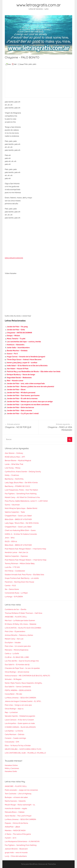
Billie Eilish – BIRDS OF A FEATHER (18, 519)
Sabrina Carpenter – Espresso (16, 556)
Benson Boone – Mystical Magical (18, 460)
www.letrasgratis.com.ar (39, 5)
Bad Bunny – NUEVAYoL (14, 479)
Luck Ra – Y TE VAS (12, 567)
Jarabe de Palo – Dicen (16, 390)
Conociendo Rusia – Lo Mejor (16, 593)
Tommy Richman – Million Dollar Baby (20, 563)
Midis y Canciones (12, 768)
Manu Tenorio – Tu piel (16, 339)
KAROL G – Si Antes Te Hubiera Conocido (21, 534)
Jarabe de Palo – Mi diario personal (21, 393)
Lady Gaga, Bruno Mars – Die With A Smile (21, 483)
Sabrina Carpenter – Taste (15, 512)
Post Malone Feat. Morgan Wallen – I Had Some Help (26, 560)
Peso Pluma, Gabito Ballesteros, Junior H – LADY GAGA (26, 501)
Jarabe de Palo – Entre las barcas (20, 407)
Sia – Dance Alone (12, 589)
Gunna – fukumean (12, 505)
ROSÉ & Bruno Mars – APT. (15, 457)
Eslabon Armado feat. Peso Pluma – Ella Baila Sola (24, 575)
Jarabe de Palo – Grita (16, 330)
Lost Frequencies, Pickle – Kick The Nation (21, 490)
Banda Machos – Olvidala (17, 351)
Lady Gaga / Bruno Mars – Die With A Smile (22, 523)
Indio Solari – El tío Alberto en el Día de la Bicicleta (27, 366)
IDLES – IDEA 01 (11, 541)
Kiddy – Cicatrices (12, 475)
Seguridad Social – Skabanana (19, 378)
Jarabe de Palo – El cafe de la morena (22, 398)
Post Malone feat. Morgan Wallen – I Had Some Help (25, 549)
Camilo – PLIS (10, 586)
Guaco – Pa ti (12, 354)
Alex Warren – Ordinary (14, 453)
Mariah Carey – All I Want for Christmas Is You (22, 497)
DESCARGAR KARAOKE (14, 258)
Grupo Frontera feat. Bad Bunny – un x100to (22, 578)
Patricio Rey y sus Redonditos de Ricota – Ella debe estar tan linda (34, 371)
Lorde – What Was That (14, 464)
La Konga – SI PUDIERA (14, 597)
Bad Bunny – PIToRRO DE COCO (17, 486)
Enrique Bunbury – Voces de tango (21, 375)
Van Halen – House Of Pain (18, 369)
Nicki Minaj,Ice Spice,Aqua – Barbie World (21, 508)
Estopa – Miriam (13, 336)
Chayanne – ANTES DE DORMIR (19, 333)
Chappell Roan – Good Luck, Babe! (18, 516)
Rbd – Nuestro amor (15, 381)
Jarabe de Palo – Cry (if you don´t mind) (23, 413)
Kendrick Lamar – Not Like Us (16, 552)
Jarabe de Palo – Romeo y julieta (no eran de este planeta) (30, 386)
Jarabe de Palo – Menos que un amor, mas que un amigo (30, 401)
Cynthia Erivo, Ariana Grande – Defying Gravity (23, 472)
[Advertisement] (38, 83)
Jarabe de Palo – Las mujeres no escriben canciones (28, 405)
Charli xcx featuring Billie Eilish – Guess (20, 530)
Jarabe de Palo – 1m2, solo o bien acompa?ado (26, 383)
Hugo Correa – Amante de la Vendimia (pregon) (26, 357)
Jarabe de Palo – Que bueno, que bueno (23, 395)
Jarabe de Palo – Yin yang (17, 327)
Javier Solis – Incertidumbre (18, 348)
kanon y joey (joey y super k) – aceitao (22, 363)
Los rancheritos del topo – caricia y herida (24, 342)
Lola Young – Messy (13, 468)
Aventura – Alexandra (16, 345)
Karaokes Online (11, 765)
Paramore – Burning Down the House (19, 582)
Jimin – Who (10, 538)
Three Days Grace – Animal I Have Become (24, 360)
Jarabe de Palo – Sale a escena (19, 410)
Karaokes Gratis (11, 771)
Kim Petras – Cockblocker (15, 571)
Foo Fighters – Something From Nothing (21, 494)
